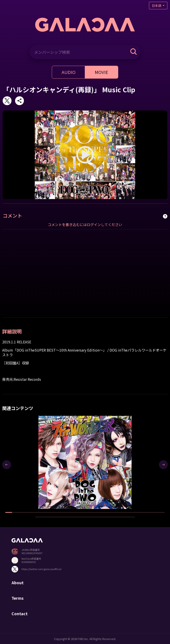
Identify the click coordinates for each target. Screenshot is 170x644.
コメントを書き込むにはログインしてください (85, 224)
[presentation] (7, 465)
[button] (9, 512)
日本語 (157, 6)
